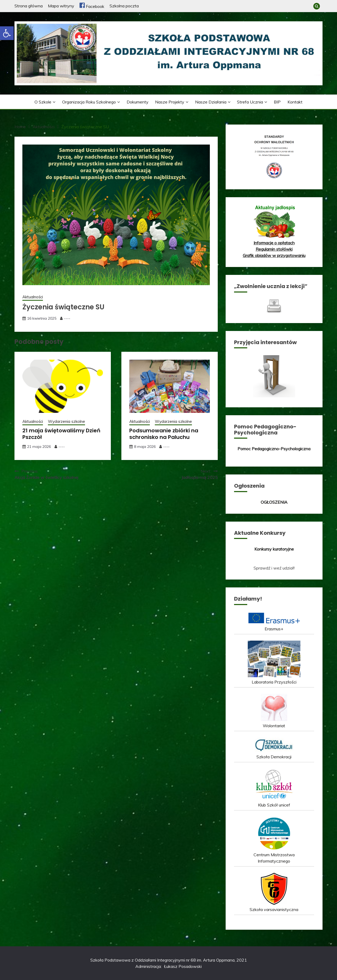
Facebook (92, 6)
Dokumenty (138, 102)
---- (67, 318)
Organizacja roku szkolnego (89, 102)
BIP (277, 102)
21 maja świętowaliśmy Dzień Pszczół (61, 434)
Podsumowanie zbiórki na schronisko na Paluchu (164, 434)
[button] (7, 33)
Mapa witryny (61, 6)
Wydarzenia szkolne (66, 421)
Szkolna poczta (124, 6)
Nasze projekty (170, 102)
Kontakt (295, 102)
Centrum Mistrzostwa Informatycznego (274, 855)
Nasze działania (211, 102)
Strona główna (29, 6)
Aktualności (33, 297)
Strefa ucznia (250, 102)
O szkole (43, 102)
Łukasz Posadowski (183, 966)
